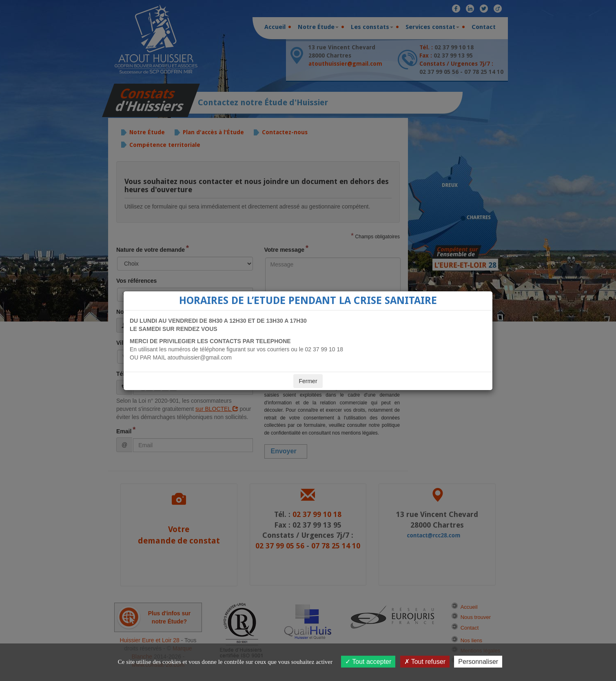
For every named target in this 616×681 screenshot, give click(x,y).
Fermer (308, 381)
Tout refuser (425, 662)
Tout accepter (368, 662)
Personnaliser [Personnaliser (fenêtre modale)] (478, 662)
